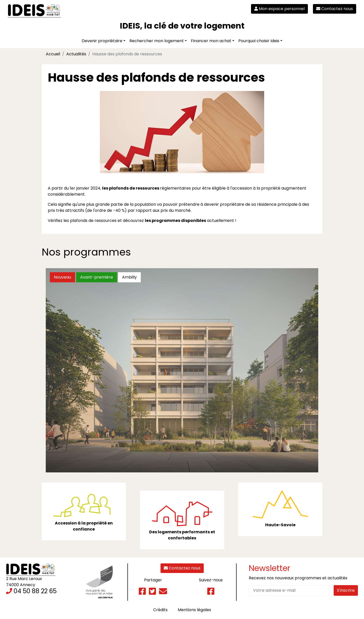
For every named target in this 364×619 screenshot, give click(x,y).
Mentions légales (194, 610)
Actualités (76, 54)
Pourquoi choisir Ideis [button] (259, 41)
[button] (63, 370)
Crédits (160, 610)
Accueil (53, 54)
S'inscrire (346, 590)
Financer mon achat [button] (211, 41)
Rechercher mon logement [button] (157, 41)
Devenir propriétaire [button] (102, 41)
